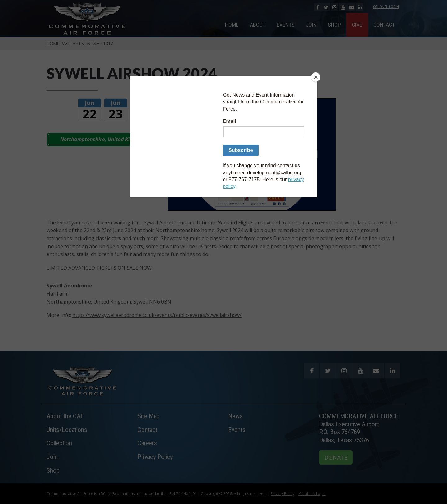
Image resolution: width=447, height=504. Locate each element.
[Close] (316, 77)
